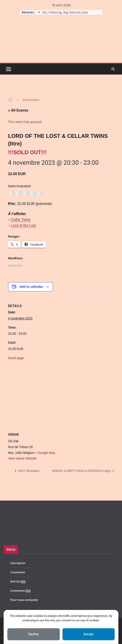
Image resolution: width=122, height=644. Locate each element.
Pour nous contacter (24, 600)
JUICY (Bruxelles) (28, 471)
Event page (16, 358)
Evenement (31, 100)
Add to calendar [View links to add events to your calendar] (31, 287)
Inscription (18, 563)
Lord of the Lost (23, 225)
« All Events (18, 110)
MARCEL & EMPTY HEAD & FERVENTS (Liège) (82, 471)
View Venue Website (22, 458)
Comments (20, 591)
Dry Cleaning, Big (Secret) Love (65, 12)
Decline (34, 634)
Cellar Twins (21, 220)
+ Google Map (45, 453)
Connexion (18, 572)
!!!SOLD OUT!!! (27, 152)
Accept (88, 634)
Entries (18, 581)
